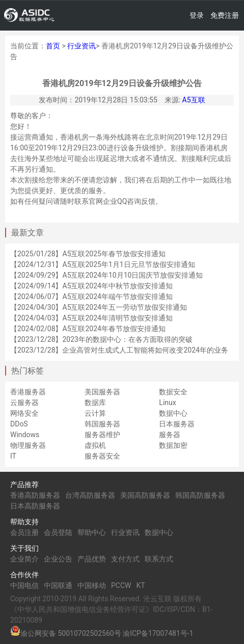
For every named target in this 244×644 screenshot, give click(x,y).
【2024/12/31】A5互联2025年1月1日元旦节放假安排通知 (103, 264)
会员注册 (24, 532)
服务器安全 (102, 456)
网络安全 (24, 413)
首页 (53, 46)
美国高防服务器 (145, 495)
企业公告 (58, 559)
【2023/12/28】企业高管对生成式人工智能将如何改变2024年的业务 (119, 350)
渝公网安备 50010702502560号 (71, 633)
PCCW (121, 585)
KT (140, 585)
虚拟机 (95, 445)
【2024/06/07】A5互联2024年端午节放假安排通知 (91, 297)
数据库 (95, 403)
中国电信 (24, 585)
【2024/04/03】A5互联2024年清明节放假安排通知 (91, 318)
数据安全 (173, 392)
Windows (25, 435)
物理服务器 (28, 445)
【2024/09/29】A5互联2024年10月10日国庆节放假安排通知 (106, 275)
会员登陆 (58, 532)
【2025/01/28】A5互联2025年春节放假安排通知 (88, 254)
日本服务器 (177, 424)
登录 (197, 15)
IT (13, 456)
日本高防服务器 (35, 506)
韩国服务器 (102, 424)
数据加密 (173, 445)
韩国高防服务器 (200, 495)
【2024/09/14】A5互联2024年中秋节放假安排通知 (91, 286)
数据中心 (173, 413)
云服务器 (24, 403)
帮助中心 (92, 532)
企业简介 (24, 559)
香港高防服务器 (35, 495)
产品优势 (92, 559)
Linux (167, 403)
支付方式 (125, 559)
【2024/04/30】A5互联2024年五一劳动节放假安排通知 (99, 307)
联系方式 (159, 559)
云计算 (95, 413)
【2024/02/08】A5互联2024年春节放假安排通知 (88, 329)
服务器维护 (102, 435)
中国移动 (92, 585)
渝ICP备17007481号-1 (158, 633)
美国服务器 (102, 392)
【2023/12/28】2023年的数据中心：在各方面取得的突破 (101, 339)
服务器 (170, 435)
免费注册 (225, 15)
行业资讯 (82, 46)
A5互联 (194, 100)
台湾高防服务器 (90, 495)
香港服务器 (28, 392)
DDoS (19, 424)
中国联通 (58, 585)
